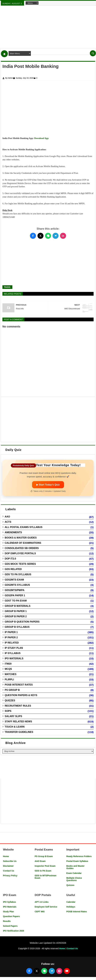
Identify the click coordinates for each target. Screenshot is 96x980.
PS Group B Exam (44, 856)
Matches (11, 674)
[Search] (93, 53)
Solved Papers (10, 926)
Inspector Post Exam (45, 866)
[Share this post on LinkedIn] (63, 236)
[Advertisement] (48, 27)
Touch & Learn (15, 727)
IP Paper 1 (11, 632)
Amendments (13, 532)
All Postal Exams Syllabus (24, 527)
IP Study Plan (14, 648)
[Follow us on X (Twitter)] (37, 971)
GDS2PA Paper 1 (15, 595)
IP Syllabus (13, 653)
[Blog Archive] (48, 751)
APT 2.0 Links (42, 902)
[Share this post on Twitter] (40, 236)
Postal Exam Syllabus (77, 861)
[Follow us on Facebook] (29, 971)
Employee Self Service (46, 907)
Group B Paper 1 (16, 611)
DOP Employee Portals (20, 553)
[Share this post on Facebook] (33, 236)
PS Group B (12, 690)
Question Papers (11, 916)
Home (6, 856)
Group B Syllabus (17, 627)
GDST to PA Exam (16, 601)
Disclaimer (8, 866)
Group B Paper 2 (16, 616)
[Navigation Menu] (32, 3)
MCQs (8, 669)
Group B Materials (18, 606)
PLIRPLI (9, 679)
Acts (8, 522)
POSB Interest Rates (19, 685)
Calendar (71, 902)
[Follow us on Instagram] (59, 971)
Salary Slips (13, 716)
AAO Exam (40, 861)
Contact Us (9, 871)
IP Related (12, 643)
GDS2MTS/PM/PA (15, 590)
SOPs (8, 711)
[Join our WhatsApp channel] (44, 971)
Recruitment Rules (18, 706)
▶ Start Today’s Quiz (48, 485)
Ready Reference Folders (79, 856)
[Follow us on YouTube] (67, 971)
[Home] (4, 54)
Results (7, 921)
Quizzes (10, 700)
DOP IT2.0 (10, 559)
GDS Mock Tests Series (20, 564)
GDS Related (13, 569)
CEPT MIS (40, 912)
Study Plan (8, 912)
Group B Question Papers (22, 622)
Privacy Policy (10, 876)
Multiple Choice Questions (74, 879)
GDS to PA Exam (43, 871)
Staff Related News (18, 721)
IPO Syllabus (9, 902)
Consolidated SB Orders (22, 548)
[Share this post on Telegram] (56, 236)
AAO (7, 517)
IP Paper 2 (11, 637)
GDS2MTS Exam (14, 580)
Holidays (71, 907)
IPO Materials (14, 658)
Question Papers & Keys (21, 695)
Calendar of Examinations (23, 543)
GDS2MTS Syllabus (17, 585)
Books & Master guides (21, 538)
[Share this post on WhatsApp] (48, 236)
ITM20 (8, 664)
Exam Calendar (74, 873)
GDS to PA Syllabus (18, 574)
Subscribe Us (10, 861)
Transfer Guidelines (19, 732)
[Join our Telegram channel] (52, 971)
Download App (41, 138)
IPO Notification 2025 (14, 931)
